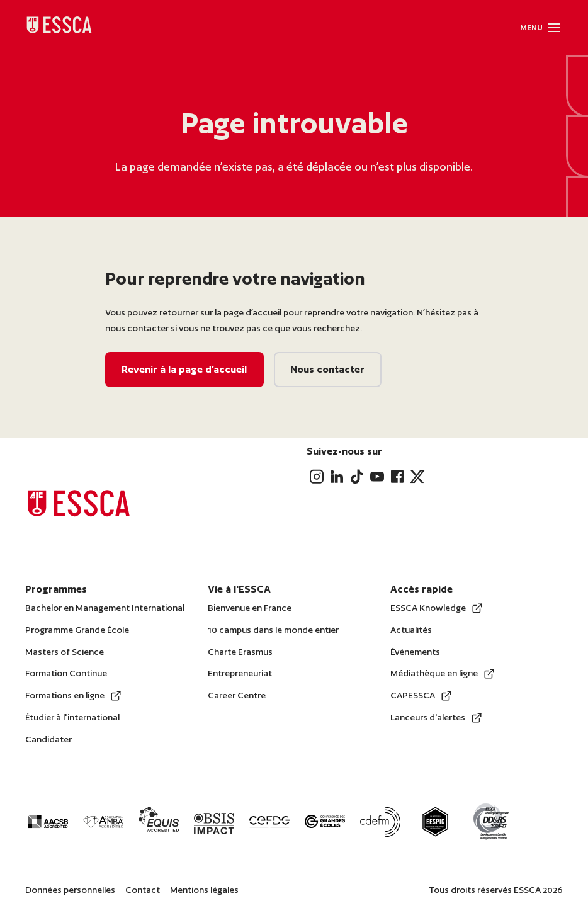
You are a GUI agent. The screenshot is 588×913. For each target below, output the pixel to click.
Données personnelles (70, 890)
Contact (143, 890)
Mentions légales (204, 890)
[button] (554, 28)
